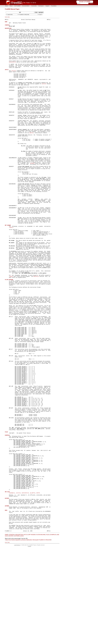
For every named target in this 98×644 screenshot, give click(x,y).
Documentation (26, 6)
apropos (41, 12)
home (6, 17)
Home (6, 6)
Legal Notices (17, 641)
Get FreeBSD (17, 6)
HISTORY (11, 632)
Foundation (54, 6)
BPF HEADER (32, 631)
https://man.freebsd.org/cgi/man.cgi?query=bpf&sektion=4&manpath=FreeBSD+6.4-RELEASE (28, 636)
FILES (48, 631)
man (36, 12)
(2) (14, 80)
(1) (12, 582)
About (11, 6)
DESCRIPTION (19, 631)
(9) (38, 582)
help (9, 17)
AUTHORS (17, 632)
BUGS (22, 632)
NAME (6, 631)
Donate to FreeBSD (85, 2)
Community (34, 6)
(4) (33, 582)
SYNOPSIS (12, 631)
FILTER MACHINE (41, 631)
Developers (41, 6)
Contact (29, 642)
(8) (32, 190)
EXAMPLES (53, 631)
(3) (12, 70)
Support (47, 6)
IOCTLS (26, 631)
